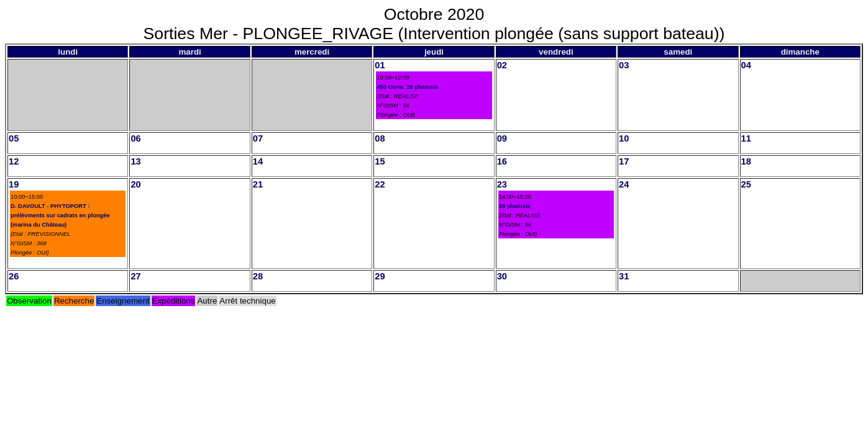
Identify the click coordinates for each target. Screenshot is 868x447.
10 (624, 138)
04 (746, 65)
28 (258, 276)
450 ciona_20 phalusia (407, 87)
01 (380, 65)
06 (135, 138)
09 (502, 138)
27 (135, 276)
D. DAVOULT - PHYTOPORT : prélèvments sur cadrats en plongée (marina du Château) (60, 215)
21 (258, 184)
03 (624, 65)
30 (502, 276)
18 (746, 161)
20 (135, 184)
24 (624, 184)
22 (380, 184)
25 (746, 184)
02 (502, 65)
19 (14, 184)
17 (624, 161)
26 (14, 276)
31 (624, 276)
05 (14, 138)
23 (502, 184)
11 (746, 138)
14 (258, 161)
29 (380, 276)
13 (135, 161)
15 (380, 161)
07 (258, 138)
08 (380, 138)
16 (502, 161)
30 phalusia (515, 206)
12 (14, 161)
